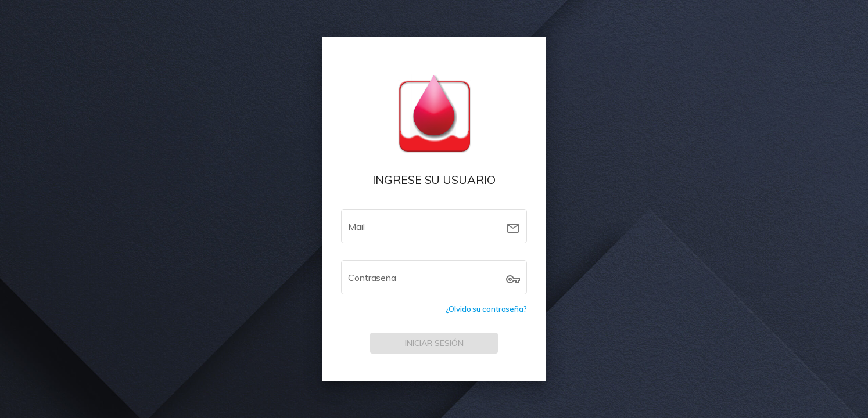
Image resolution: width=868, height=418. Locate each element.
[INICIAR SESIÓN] (434, 343)
